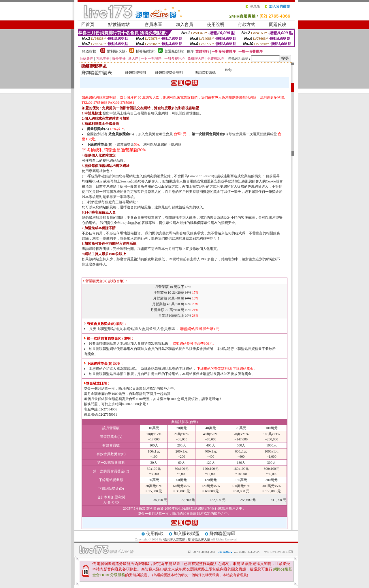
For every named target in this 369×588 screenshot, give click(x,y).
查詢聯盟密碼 (205, 73)
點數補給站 (119, 24)
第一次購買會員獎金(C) (210, 134)
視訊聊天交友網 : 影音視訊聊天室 (187, 539)
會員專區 (153, 24)
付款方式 (246, 24)
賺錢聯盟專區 (223, 534)
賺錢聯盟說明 (135, 73)
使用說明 (216, 24)
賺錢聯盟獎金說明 (169, 73)
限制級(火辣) (117, 51)
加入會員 (184, 24)
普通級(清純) (174, 51)
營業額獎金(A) (98, 129)
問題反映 (278, 24)
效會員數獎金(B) (121, 134)
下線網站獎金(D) (100, 144)
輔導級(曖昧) (146, 51)
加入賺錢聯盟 (187, 534)
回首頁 (88, 24)
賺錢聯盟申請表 (97, 73)
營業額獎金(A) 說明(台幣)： (105, 281)
